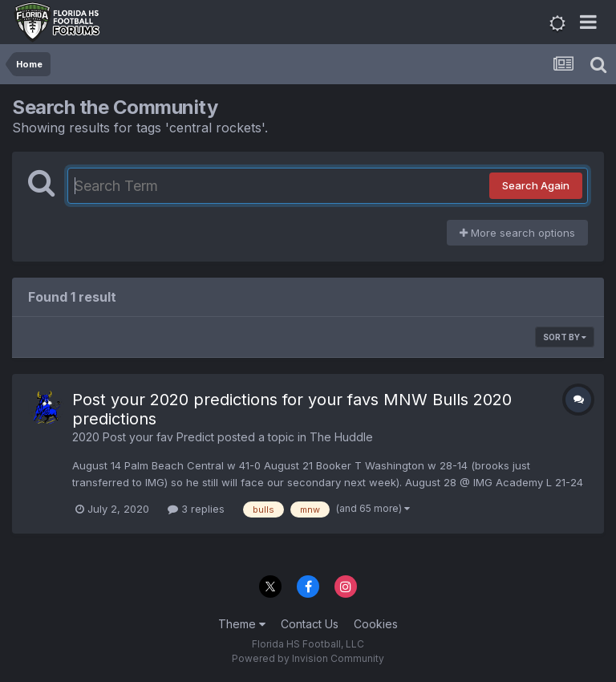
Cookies (376, 624)
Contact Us (310, 624)
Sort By (565, 337)
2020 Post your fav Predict (143, 437)
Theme (242, 624)
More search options (517, 233)
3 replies (196, 509)
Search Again (536, 185)
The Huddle (341, 437)
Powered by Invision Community (308, 658)
